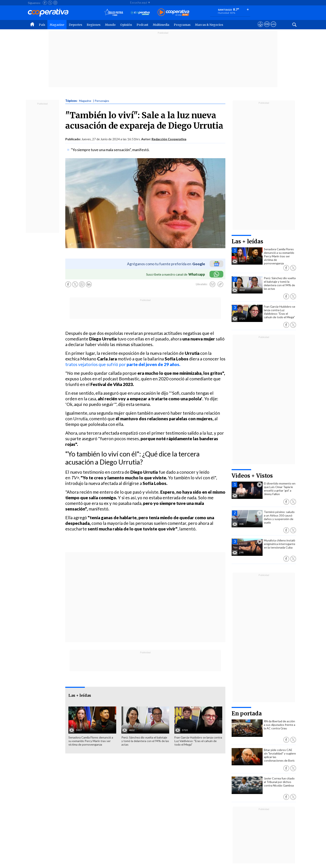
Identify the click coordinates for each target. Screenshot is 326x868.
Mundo (110, 25)
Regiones (94, 25)
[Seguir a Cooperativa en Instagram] (55, 3)
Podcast (142, 25)
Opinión (126, 25)
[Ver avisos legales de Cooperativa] (260, 28)
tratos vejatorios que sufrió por (123, 364)
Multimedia (161, 25)
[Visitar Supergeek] (273, 28)
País (42, 25)
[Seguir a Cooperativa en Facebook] (45, 3)
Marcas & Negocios (209, 25)
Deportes (75, 25)
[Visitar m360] (267, 28)
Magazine (57, 25)
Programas (182, 25)
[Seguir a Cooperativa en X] (50, 3)
